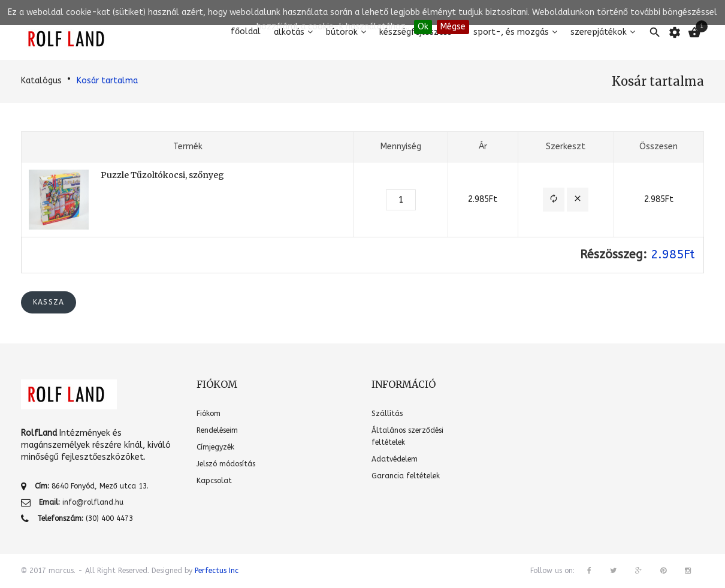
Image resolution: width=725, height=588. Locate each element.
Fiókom (209, 414)
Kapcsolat (214, 481)
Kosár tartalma (107, 81)
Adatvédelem (395, 459)
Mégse (453, 27)
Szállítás (387, 414)
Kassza (49, 302)
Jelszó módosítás (226, 464)
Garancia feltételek (406, 476)
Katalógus (41, 81)
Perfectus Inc (217, 571)
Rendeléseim (217, 430)
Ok (423, 27)
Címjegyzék (215, 447)
